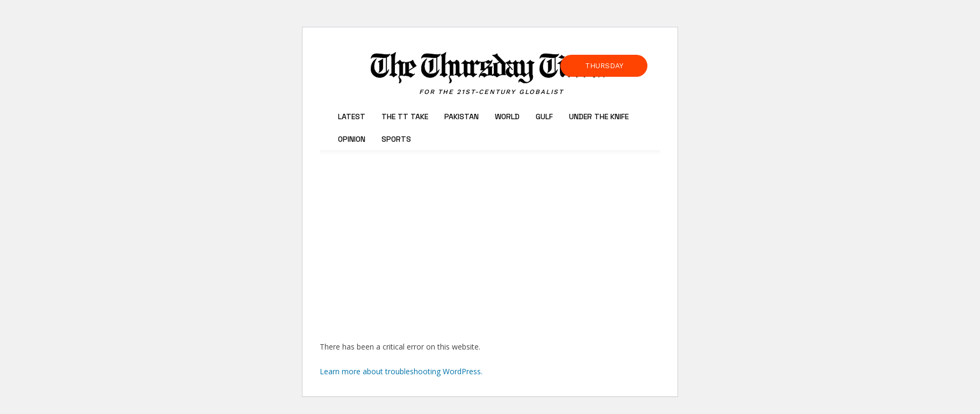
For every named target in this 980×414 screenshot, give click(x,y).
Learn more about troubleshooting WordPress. (401, 371)
